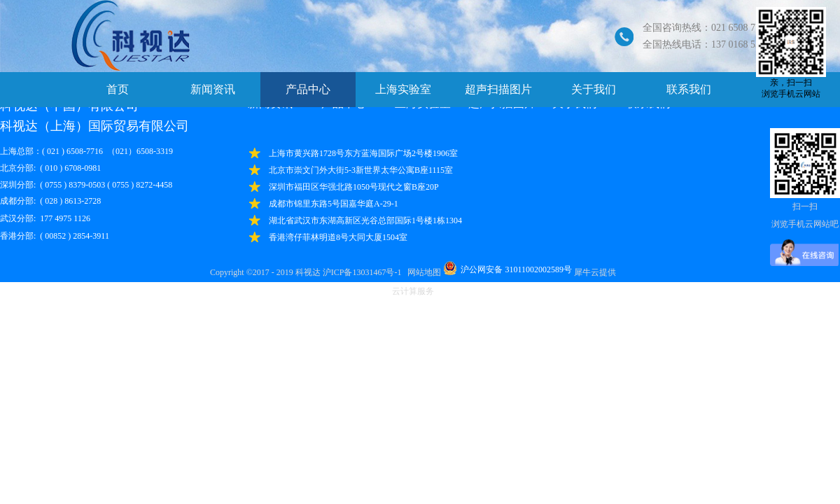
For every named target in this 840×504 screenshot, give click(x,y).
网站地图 (422, 272)
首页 (118, 89)
